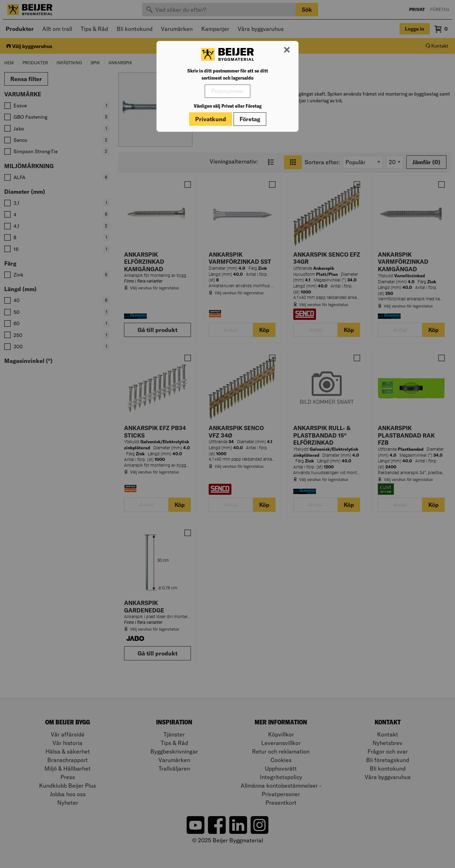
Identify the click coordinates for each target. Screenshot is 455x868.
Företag (250, 119)
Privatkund (211, 119)
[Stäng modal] (287, 50)
